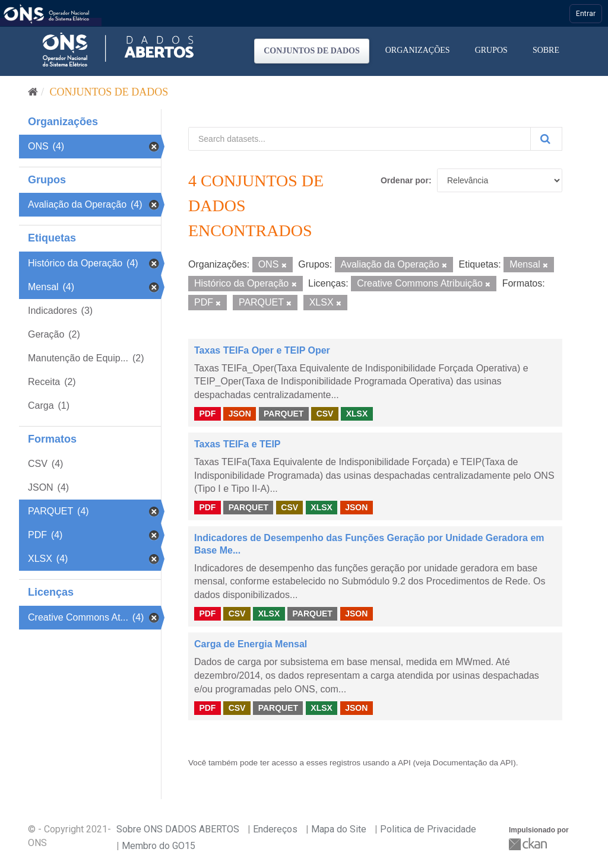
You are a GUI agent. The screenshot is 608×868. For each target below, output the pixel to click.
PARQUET (284, 414)
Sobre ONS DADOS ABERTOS (178, 829)
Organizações (418, 50)
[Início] (33, 92)
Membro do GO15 (159, 846)
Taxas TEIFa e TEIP (237, 444)
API (404, 763)
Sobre (546, 50)
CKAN (529, 844)
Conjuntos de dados (312, 51)
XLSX (357, 414)
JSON (240, 414)
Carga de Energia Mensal (251, 644)
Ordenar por (405, 180)
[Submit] (546, 139)
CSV (325, 414)
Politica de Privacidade (428, 829)
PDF (207, 414)
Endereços (275, 829)
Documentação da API (473, 763)
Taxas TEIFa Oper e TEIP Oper (262, 350)
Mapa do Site (339, 829)
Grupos (491, 50)
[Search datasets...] (360, 139)
